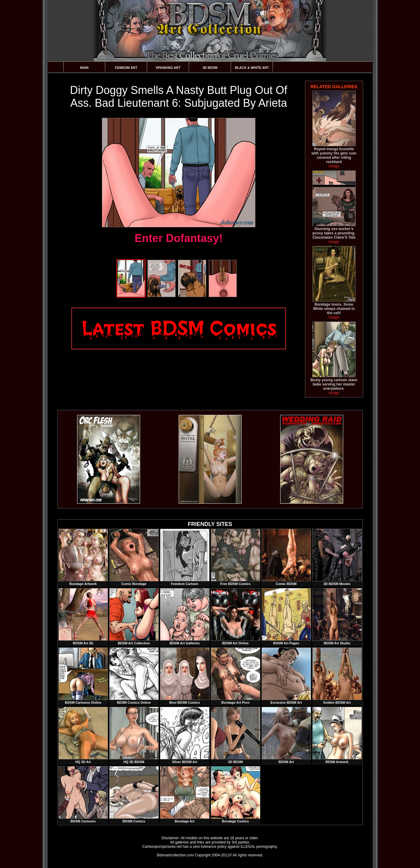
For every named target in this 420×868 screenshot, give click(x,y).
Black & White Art (252, 68)
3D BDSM (210, 68)
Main (84, 68)
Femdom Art (126, 68)
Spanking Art (168, 68)
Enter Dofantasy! (179, 238)
